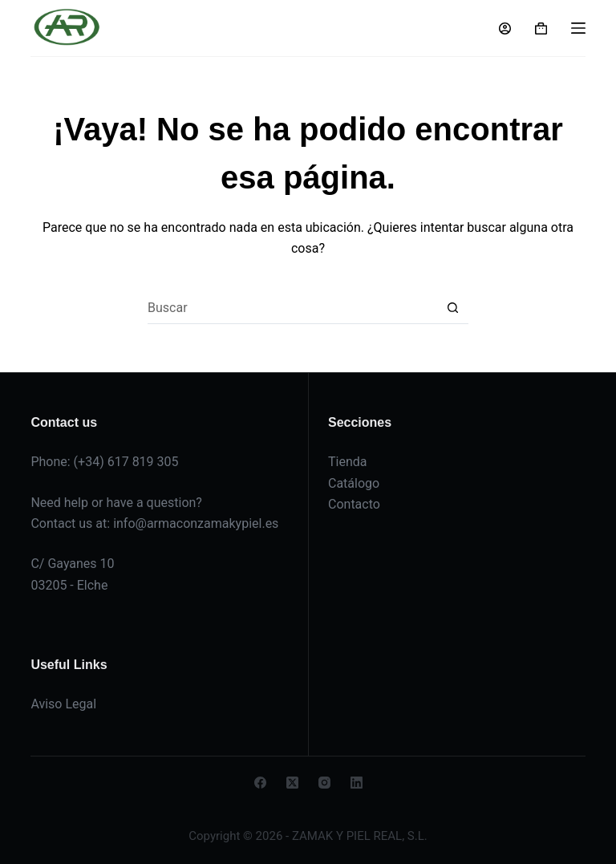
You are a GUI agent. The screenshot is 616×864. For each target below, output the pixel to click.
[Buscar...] (292, 308)
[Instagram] (324, 783)
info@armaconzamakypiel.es (196, 523)
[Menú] (578, 28)
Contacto (354, 504)
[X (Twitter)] (292, 783)
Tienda (347, 462)
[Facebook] (260, 783)
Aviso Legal (63, 704)
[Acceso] (505, 28)
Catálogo (354, 483)
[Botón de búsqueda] (452, 308)
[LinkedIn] (357, 783)
